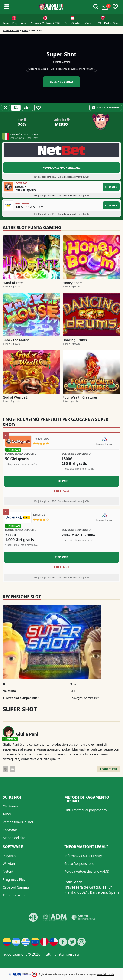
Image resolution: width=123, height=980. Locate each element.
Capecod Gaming (16, 887)
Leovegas (76, 698)
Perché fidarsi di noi (18, 822)
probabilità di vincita (105, 974)
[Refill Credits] (16, 108)
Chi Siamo (10, 806)
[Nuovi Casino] (51, 7)
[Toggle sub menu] (7, 7)
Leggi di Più (108, 769)
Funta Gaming (63, 62)
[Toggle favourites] (115, 7)
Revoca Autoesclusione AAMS (87, 871)
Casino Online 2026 (45, 23)
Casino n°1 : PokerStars (103, 23)
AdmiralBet (91, 698)
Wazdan (9, 864)
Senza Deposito (14, 23)
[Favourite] (38, 108)
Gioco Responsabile (79, 864)
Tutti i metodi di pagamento (86, 810)
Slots (25, 30)
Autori (8, 814)
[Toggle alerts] (96, 7)
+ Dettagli (61, 491)
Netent (8, 871)
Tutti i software (14, 895)
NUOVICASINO (11, 30)
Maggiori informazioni (61, 168)
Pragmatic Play (14, 879)
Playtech (9, 856)
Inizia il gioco (62, 82)
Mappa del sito (14, 838)
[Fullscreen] (5, 108)
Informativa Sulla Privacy (83, 856)
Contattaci (11, 830)
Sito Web (111, 187)
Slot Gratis (73, 23)
